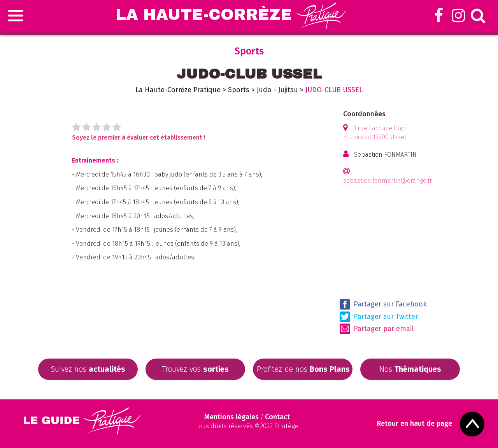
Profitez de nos (303, 369)
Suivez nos (88, 369)
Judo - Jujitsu (277, 90)
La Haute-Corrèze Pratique (178, 90)
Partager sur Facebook (383, 304)
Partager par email (377, 329)
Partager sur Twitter (379, 317)
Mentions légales (231, 417)
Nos (410, 369)
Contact (277, 417)
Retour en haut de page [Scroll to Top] (415, 424)
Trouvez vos (195, 369)
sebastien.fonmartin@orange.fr (388, 181)
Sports (239, 90)
